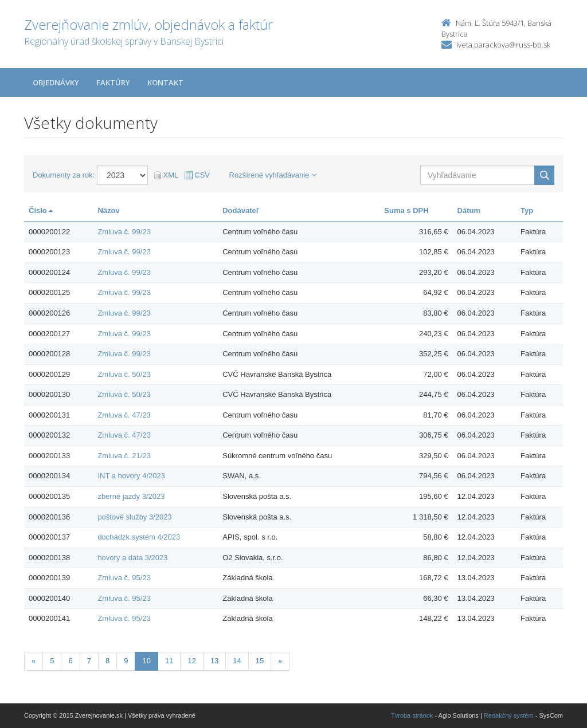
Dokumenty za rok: (64, 175)
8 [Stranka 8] (107, 661)
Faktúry (113, 82)
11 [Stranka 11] (169, 661)
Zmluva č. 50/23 (124, 374)
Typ (527, 210)
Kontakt (165, 82)
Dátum (469, 210)
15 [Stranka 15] (260, 661)
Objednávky (56, 82)
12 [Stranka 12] (191, 661)
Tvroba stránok (412, 715)
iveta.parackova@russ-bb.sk (503, 45)
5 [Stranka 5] (52, 661)
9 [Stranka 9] (126, 661)
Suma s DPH (406, 210)
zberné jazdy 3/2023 (131, 496)
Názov (108, 210)
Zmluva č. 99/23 (124, 232)
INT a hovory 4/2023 (131, 476)
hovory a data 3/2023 (132, 558)
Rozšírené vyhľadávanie (273, 175)
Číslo (41, 210)
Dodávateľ (241, 210)
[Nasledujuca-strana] (280, 661)
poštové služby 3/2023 (134, 517)
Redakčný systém (509, 715)
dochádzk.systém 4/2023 (139, 537)
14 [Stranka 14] (237, 661)
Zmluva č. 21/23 (124, 456)
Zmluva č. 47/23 (124, 415)
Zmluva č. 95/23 (124, 578)
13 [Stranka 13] (214, 661)
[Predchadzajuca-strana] (34, 661)
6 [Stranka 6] (70, 661)
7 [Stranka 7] (89, 661)
